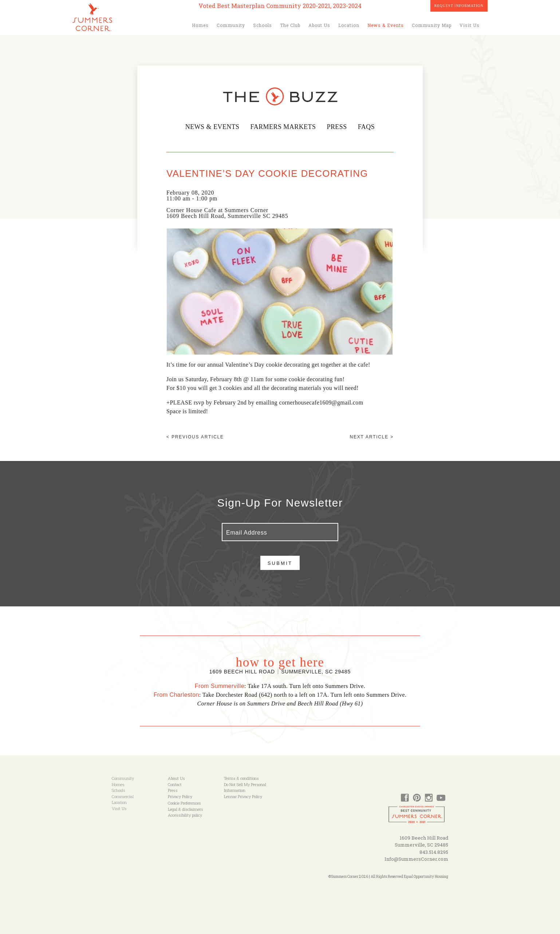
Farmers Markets (283, 127)
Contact (175, 784)
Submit (280, 563)
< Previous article (195, 437)
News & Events (386, 25)
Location (349, 25)
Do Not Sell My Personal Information (245, 788)
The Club (290, 25)
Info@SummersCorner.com (416, 859)
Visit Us (470, 25)
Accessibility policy (185, 815)
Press (339, 127)
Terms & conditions (241, 778)
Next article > (372, 437)
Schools (263, 25)
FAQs (369, 127)
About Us (319, 25)
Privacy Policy (180, 796)
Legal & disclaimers (186, 809)
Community (231, 25)
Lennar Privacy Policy (243, 796)
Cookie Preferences (184, 803)
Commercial (123, 796)
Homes (200, 25)
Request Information (459, 6)
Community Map (432, 25)
